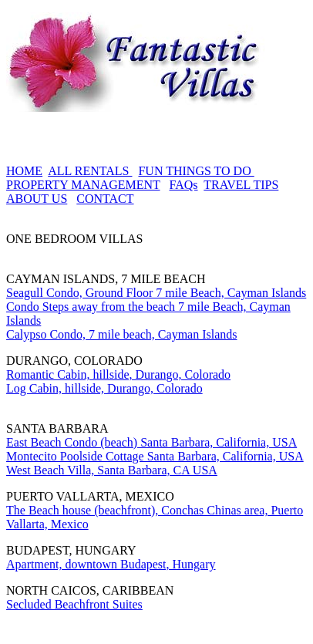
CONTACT (105, 199)
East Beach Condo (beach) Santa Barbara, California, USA (151, 442)
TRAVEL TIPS (241, 185)
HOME (24, 171)
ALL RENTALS (90, 171)
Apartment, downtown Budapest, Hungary (111, 564)
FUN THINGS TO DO (196, 171)
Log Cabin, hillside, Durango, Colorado (104, 388)
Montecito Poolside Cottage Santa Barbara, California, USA (155, 456)
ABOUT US (37, 199)
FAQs (184, 185)
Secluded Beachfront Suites (74, 604)
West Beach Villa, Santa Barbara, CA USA (112, 470)
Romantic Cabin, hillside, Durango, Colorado (118, 374)
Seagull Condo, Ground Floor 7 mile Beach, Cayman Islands (156, 293)
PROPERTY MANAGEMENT (83, 185)
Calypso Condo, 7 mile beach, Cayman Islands (122, 334)
